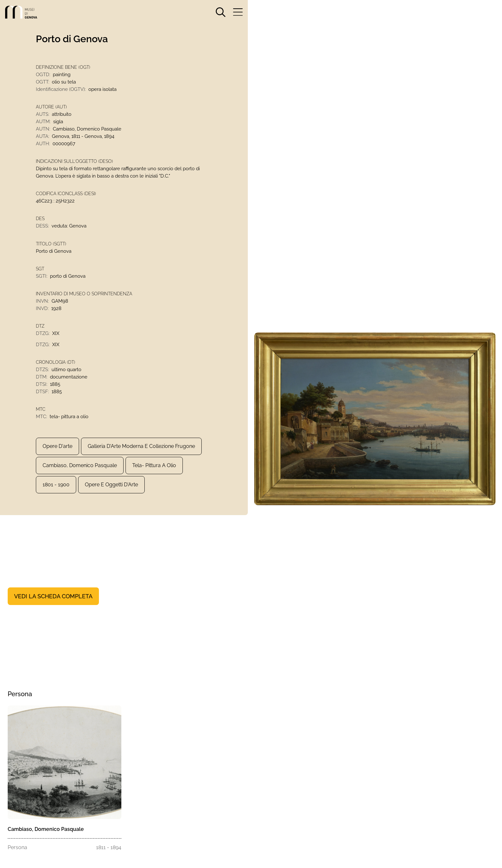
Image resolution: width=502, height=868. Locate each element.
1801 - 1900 (56, 496)
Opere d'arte (57, 458)
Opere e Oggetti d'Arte (111, 496)
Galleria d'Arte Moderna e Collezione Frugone (141, 458)
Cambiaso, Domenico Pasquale (80, 477)
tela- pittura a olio (154, 477)
